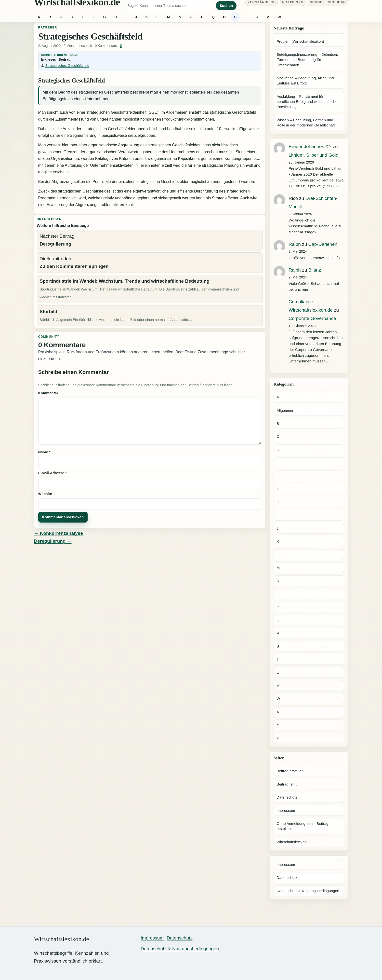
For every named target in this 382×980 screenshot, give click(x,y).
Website (45, 494)
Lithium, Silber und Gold (313, 155)
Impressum (286, 810)
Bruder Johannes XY (310, 146)
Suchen (226, 6)
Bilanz (315, 270)
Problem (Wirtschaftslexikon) (300, 41)
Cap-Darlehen (323, 244)
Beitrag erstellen (290, 771)
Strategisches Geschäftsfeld (67, 66)
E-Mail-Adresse (53, 473)
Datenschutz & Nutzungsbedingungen (308, 891)
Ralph (295, 244)
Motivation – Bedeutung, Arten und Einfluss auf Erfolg (305, 81)
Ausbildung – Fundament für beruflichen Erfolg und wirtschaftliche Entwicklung (307, 102)
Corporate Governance (312, 318)
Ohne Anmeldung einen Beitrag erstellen (303, 826)
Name (44, 452)
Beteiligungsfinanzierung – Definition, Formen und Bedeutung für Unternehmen (307, 60)
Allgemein (285, 410)
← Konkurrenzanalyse (59, 533)
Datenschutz (287, 797)
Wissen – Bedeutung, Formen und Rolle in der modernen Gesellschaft (306, 123)
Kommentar (48, 393)
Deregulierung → (53, 541)
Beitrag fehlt (287, 784)
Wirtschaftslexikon (292, 842)
